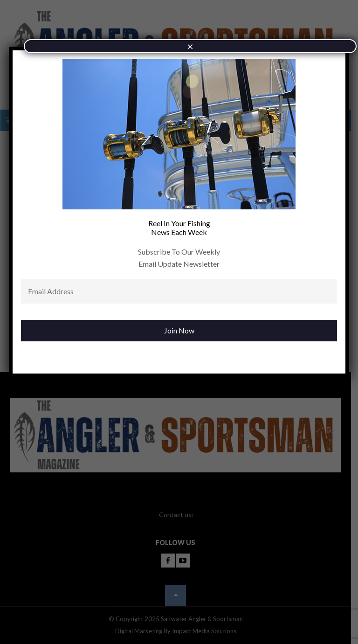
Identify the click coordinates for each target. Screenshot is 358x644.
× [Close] (190, 46)
